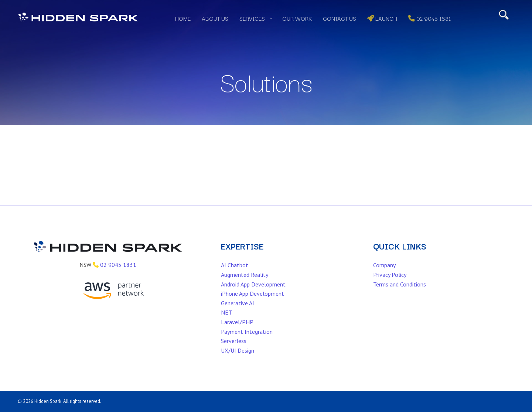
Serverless (234, 350)
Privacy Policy (390, 284)
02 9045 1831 (118, 274)
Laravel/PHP (237, 331)
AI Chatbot (235, 275)
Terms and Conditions (400, 293)
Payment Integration (247, 341)
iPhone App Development (253, 303)
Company (384, 275)
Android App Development (253, 293)
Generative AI (238, 312)
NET (226, 322)
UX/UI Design (238, 360)
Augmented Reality (245, 284)
